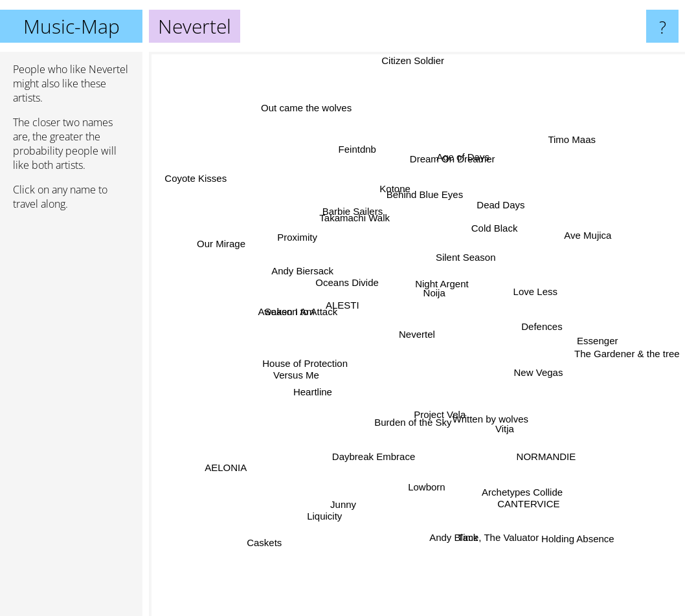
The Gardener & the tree (617, 349)
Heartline (308, 398)
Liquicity (333, 502)
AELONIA (236, 461)
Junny (351, 486)
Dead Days (513, 205)
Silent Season (468, 255)
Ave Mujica (573, 245)
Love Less (546, 289)
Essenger (584, 339)
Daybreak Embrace (375, 454)
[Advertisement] (71, 419)
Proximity (310, 244)
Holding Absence (575, 532)
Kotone (394, 205)
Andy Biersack (302, 270)
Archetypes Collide (517, 475)
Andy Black (454, 535)
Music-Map (72, 26)
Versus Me (285, 376)
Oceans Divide (346, 281)
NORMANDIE (552, 456)
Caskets (249, 542)
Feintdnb (363, 165)
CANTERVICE (521, 488)
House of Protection (311, 358)
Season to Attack (298, 305)
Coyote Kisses (216, 191)
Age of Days (462, 169)
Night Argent (444, 275)
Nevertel (417, 334)
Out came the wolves (312, 116)
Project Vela (445, 416)
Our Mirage (238, 249)
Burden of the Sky (411, 431)
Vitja (513, 425)
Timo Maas (557, 161)
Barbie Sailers (346, 200)
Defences (552, 325)
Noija (434, 299)
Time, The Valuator (497, 532)
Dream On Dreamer (449, 180)
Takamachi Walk (357, 224)
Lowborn (427, 474)
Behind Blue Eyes (425, 196)
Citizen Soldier (413, 62)
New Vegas (537, 368)
